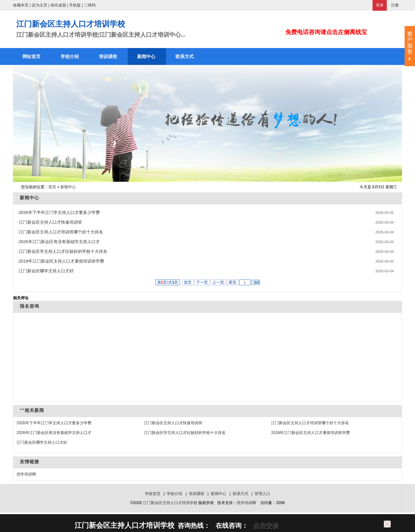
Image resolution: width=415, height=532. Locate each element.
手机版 (75, 5)
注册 (395, 5)
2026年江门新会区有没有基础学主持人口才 (59, 242)
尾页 (233, 282)
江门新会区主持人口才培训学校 (170, 503)
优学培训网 (26, 474)
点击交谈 (265, 526)
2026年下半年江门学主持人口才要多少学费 (59, 212)
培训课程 (196, 494)
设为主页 (40, 5)
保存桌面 (58, 5)
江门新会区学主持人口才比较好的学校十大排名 (63, 251)
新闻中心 (68, 187)
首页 (52, 187)
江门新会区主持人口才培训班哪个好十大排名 (61, 232)
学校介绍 (174, 494)
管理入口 (262, 494)
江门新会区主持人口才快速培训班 (50, 222)
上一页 (218, 282)
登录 (380, 5)
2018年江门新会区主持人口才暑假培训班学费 (61, 261)
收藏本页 (21, 5)
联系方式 (241, 494)
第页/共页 (168, 282)
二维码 (90, 5)
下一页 (202, 282)
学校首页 (153, 494)
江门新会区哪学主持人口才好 (46, 271)
